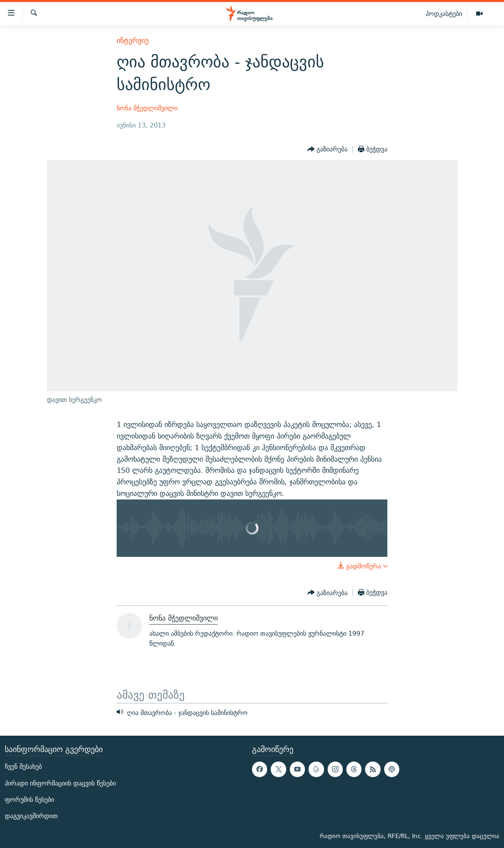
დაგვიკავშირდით (31, 816)
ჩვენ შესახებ (23, 767)
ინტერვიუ (133, 40)
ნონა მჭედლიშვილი (147, 108)
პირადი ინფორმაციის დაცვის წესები (60, 783)
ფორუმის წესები (29, 800)
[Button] (328, 149)
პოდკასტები (444, 14)
